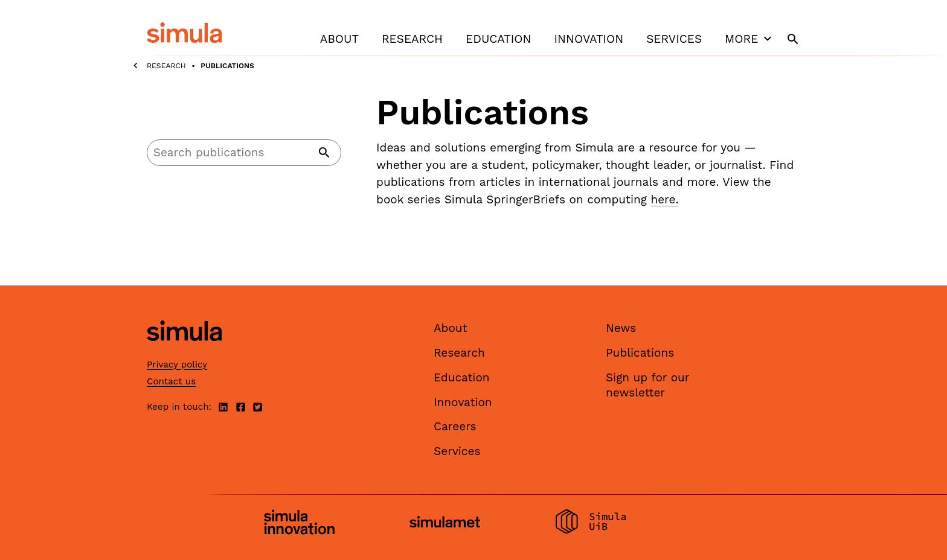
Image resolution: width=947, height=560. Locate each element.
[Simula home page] (184, 352)
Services (674, 39)
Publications (640, 353)
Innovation (589, 39)
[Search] (244, 152)
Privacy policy (177, 364)
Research (412, 39)
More (750, 39)
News (621, 328)
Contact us (171, 381)
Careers (455, 426)
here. (664, 199)
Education (498, 39)
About (339, 39)
